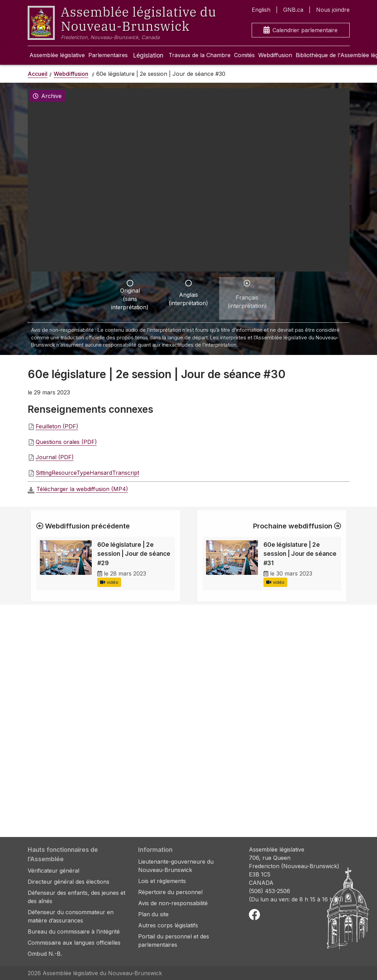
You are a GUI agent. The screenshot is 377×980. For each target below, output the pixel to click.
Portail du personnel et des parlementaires (174, 941)
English (261, 10)
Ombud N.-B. (45, 954)
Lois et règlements (162, 881)
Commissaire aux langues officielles (74, 943)
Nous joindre (333, 10)
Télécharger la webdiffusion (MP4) (82, 489)
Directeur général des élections (69, 882)
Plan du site (153, 914)
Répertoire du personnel (170, 892)
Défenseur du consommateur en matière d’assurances (71, 916)
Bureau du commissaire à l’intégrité (74, 932)
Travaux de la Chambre (200, 55)
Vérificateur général (53, 871)
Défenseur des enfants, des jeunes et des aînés (77, 897)
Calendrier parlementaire (300, 30)
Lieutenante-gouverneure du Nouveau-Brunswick (176, 866)
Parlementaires (108, 55)
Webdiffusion (275, 55)
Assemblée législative (57, 55)
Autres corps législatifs (168, 925)
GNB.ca (293, 10)
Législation (148, 55)
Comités (244, 55)
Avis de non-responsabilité (173, 903)
